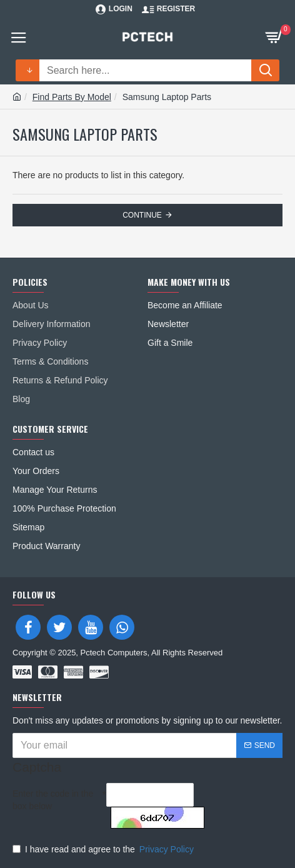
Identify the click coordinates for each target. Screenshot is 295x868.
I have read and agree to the (104, 849)
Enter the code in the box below (53, 800)
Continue (142, 215)
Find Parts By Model (72, 97)
